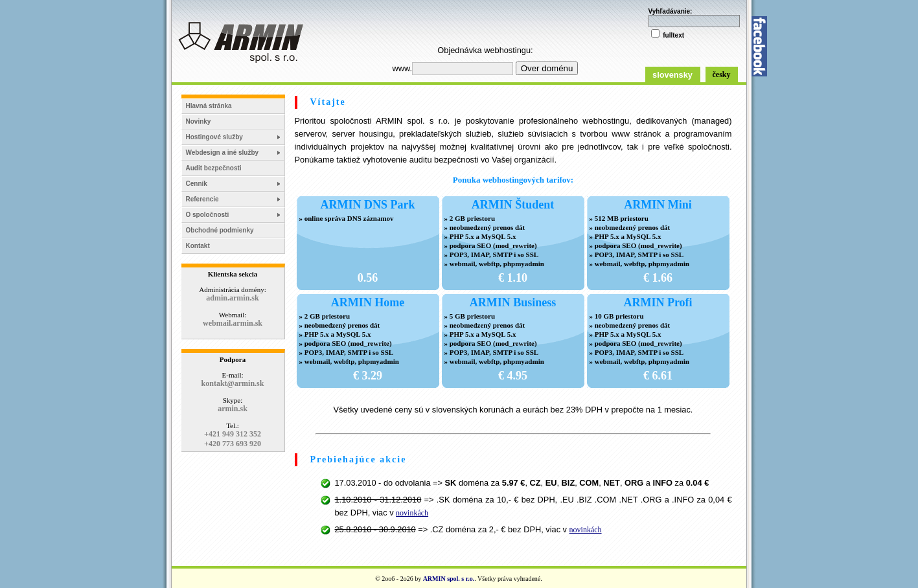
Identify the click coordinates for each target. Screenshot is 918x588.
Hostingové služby (214, 137)
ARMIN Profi (658, 302)
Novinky (199, 121)
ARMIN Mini (658, 205)
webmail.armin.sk (233, 323)
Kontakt (198, 246)
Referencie (202, 199)
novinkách (412, 513)
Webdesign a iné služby (223, 153)
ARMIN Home (368, 302)
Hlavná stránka (209, 106)
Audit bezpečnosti (214, 168)
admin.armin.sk (232, 298)
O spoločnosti (208, 215)
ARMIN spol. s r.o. (449, 579)
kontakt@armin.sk (233, 383)
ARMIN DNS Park (368, 205)
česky (722, 74)
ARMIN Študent (513, 205)
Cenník (197, 184)
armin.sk (233, 409)
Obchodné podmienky (220, 230)
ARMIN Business (513, 302)
